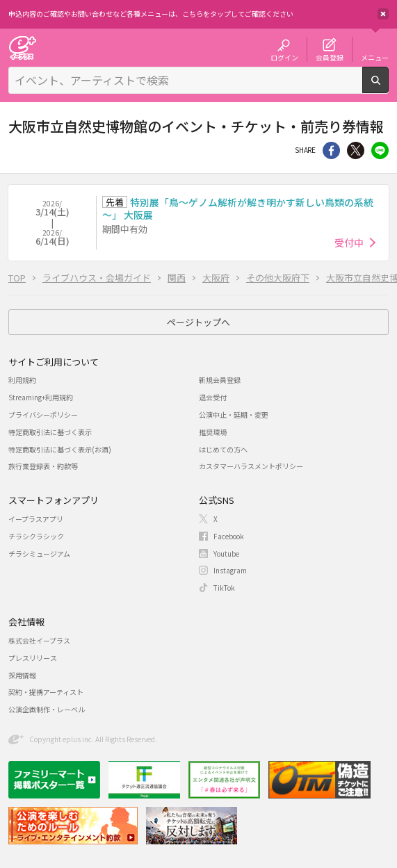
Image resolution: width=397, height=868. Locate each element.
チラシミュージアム (39, 554)
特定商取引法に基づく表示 (50, 432)
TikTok (224, 588)
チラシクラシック (36, 536)
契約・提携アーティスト (46, 692)
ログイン (284, 57)
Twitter (356, 150)
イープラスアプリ (36, 519)
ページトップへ (198, 322)
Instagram (230, 570)
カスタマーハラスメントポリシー (251, 466)
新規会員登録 (220, 380)
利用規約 (22, 380)
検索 (388, 88)
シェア (331, 150)
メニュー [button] (375, 57)
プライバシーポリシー (43, 415)
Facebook (229, 536)
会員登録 (330, 57)
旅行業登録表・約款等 (43, 466)
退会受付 (213, 397)
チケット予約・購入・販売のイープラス (22, 48)
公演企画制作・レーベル (47, 709)
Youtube (226, 554)
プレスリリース (33, 658)
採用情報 (22, 675)
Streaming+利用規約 (41, 397)
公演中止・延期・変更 (234, 415)
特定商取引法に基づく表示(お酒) (60, 449)
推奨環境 (213, 432)
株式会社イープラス (39, 640)
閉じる (383, 14)
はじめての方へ (223, 449)
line (380, 150)
